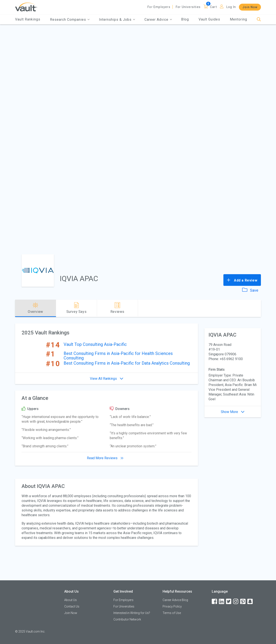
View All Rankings (107, 379)
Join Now (250, 7)
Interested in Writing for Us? (132, 613)
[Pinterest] (243, 602)
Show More (233, 412)
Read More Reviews (107, 458)
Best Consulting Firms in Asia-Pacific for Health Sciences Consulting (118, 356)
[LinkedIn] (222, 602)
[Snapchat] (250, 602)
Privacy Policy (172, 606)
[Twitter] (229, 602)
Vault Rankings (28, 19)
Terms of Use (172, 613)
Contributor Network (127, 619)
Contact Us (72, 606)
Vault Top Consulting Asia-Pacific (95, 344)
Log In (231, 7)
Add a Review (242, 280)
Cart (213, 7)
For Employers (159, 7)
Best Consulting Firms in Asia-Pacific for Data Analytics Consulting (127, 363)
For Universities (188, 7)
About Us (71, 600)
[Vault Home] (26, 7)
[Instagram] (236, 602)
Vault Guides (209, 19)
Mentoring (238, 19)
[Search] (259, 20)
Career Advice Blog (175, 600)
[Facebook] (215, 602)
